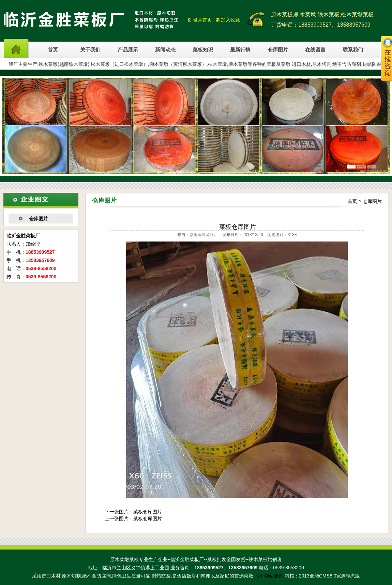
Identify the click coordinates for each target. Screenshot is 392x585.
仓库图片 (278, 50)
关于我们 (90, 50)
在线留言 (315, 50)
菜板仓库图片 (148, 512)
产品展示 (128, 50)
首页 (53, 50)
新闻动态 (165, 50)
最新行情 (240, 50)
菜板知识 (203, 50)
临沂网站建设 (269, 576)
